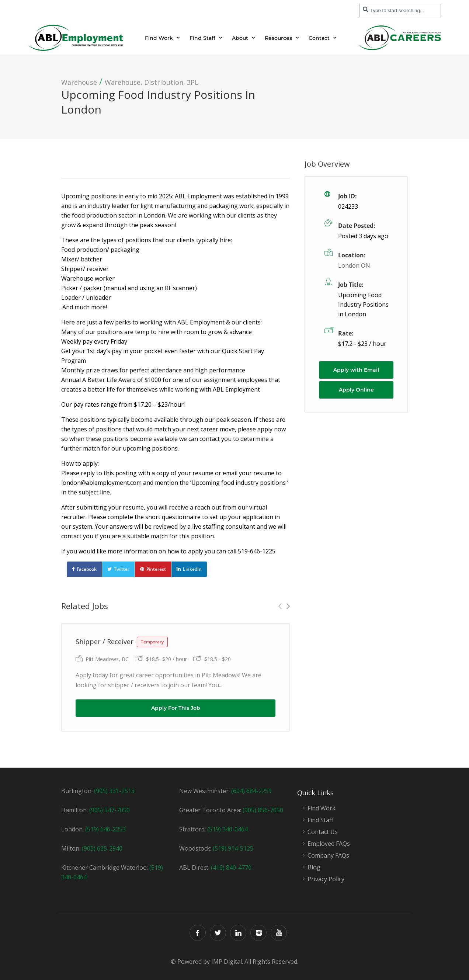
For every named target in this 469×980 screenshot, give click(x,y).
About (244, 38)
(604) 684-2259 (251, 791)
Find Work (162, 38)
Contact (323, 38)
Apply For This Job (176, 708)
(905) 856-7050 (263, 810)
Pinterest (156, 569)
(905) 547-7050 (110, 810)
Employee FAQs (329, 844)
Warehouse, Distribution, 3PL (152, 82)
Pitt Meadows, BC (107, 659)
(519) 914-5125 (233, 848)
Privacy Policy (326, 879)
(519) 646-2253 (105, 829)
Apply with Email (356, 370)
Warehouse (79, 82)
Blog (314, 867)
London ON (354, 265)
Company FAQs (328, 856)
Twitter (122, 569)
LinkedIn (192, 569)
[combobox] (400, 11)
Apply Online (356, 390)
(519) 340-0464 (227, 829)
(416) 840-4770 (231, 868)
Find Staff (206, 38)
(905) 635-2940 (102, 848)
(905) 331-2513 (114, 791)
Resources (282, 38)
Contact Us (323, 832)
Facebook (87, 569)
